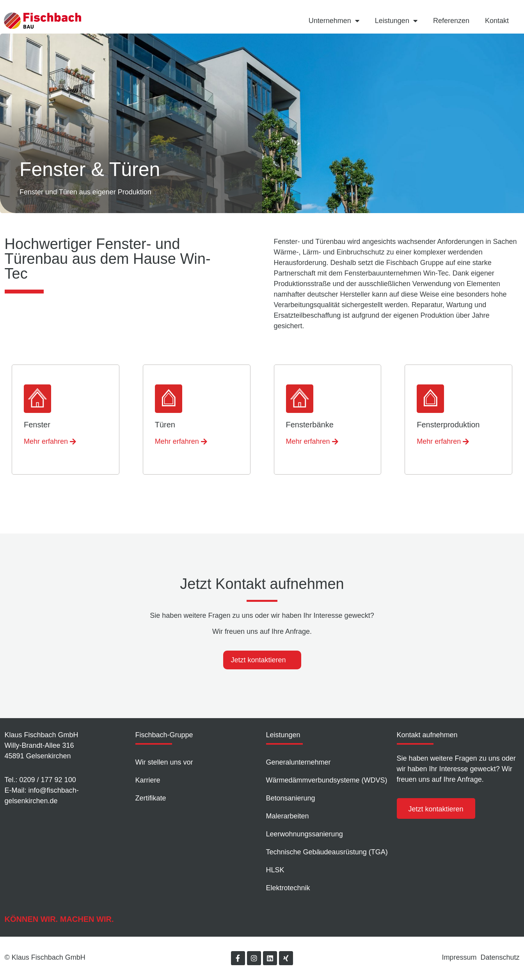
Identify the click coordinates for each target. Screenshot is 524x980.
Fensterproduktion (448, 425)
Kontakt (497, 21)
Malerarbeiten (288, 816)
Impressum (459, 957)
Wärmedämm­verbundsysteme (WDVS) (327, 780)
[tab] (262, 660)
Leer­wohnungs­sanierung (305, 834)
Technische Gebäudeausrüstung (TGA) (327, 852)
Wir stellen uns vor (164, 762)
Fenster (37, 425)
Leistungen (396, 21)
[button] (50, 442)
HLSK (275, 870)
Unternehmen (334, 21)
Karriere (148, 780)
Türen (165, 425)
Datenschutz (500, 957)
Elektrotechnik (288, 888)
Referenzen (451, 21)
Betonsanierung (291, 798)
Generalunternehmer (298, 762)
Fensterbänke (310, 425)
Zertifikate (151, 798)
